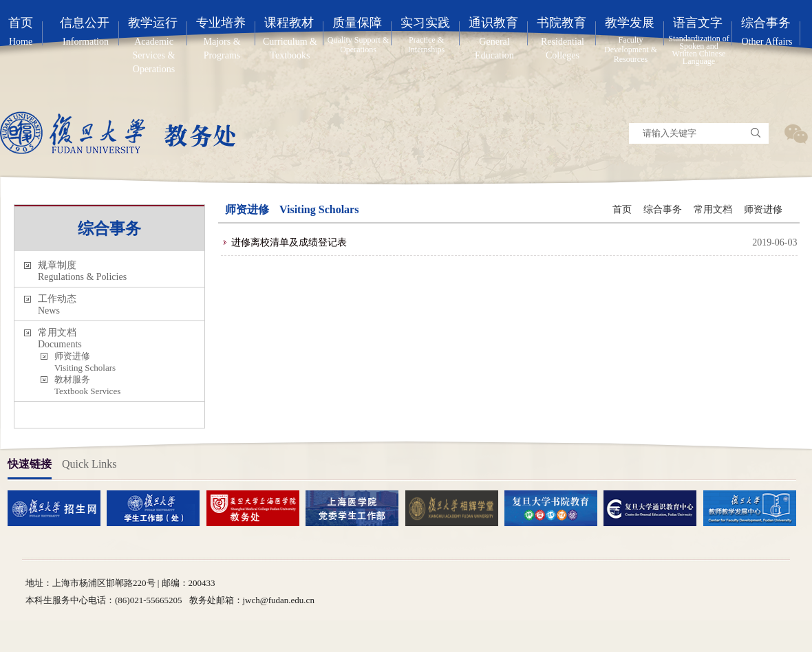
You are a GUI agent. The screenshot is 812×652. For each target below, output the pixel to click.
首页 (622, 209)
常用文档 (713, 209)
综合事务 (663, 209)
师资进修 (763, 209)
